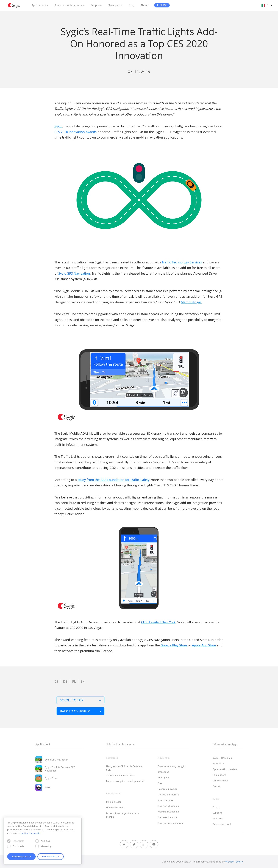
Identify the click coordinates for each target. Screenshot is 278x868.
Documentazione (115, 808)
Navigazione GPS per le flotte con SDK (125, 768)
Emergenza (164, 778)
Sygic (58, 126)
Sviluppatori (115, 5)
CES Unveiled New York (158, 622)
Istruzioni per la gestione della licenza (123, 815)
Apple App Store (204, 645)
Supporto (96, 5)
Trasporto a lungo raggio (172, 766)
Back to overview (80, 711)
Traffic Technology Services (182, 262)
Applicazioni (39, 5)
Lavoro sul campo (168, 789)
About (144, 5)
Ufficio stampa (221, 781)
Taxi (160, 783)
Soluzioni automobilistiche (120, 775)
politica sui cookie (30, 833)
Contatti (217, 786)
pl (74, 681)
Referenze (218, 764)
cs (56, 681)
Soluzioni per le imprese (68, 5)
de (65, 681)
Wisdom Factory (234, 862)
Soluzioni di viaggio (168, 806)
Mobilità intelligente (168, 812)
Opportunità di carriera (225, 769)
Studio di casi (113, 802)
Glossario (218, 818)
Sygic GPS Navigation (74, 273)
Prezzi (216, 807)
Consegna (164, 772)
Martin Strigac (191, 302)
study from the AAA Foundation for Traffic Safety (113, 480)
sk (83, 681)
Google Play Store (174, 645)
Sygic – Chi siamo (222, 758)
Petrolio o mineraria (169, 795)
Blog (132, 5)
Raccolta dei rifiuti (168, 817)
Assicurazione (166, 800)
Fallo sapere (219, 775)
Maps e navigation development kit (125, 781)
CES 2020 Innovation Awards (76, 132)
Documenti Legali (222, 824)
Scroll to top (80, 700)
